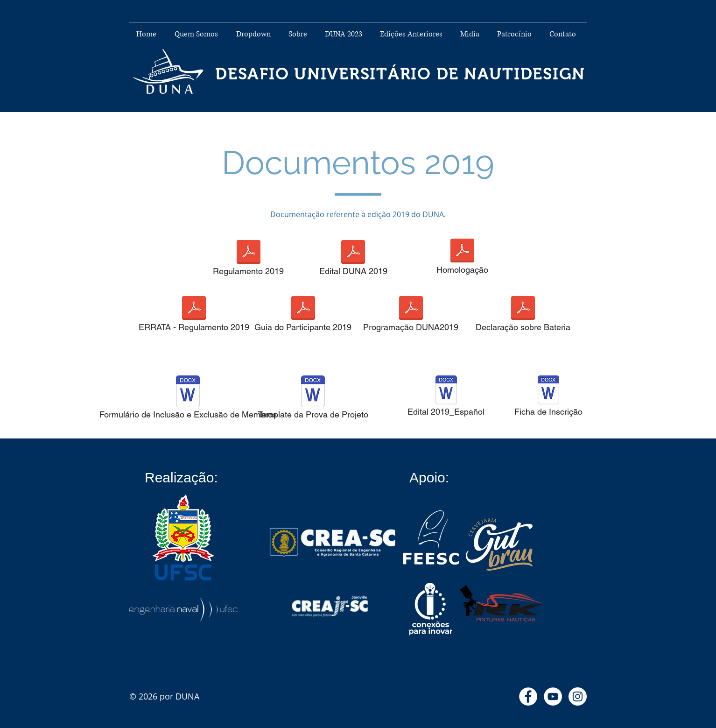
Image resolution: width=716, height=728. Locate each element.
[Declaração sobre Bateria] (523, 317)
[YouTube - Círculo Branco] (553, 696)
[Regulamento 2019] (248, 261)
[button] (255, 34)
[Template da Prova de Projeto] (313, 400)
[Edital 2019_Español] (446, 399)
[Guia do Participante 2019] (303, 317)
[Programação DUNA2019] (411, 317)
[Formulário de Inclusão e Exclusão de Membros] (188, 400)
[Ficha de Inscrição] (548, 399)
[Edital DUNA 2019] (353, 261)
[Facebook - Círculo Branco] (528, 696)
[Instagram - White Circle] (578, 696)
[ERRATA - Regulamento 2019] (194, 317)
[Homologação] (462, 259)
